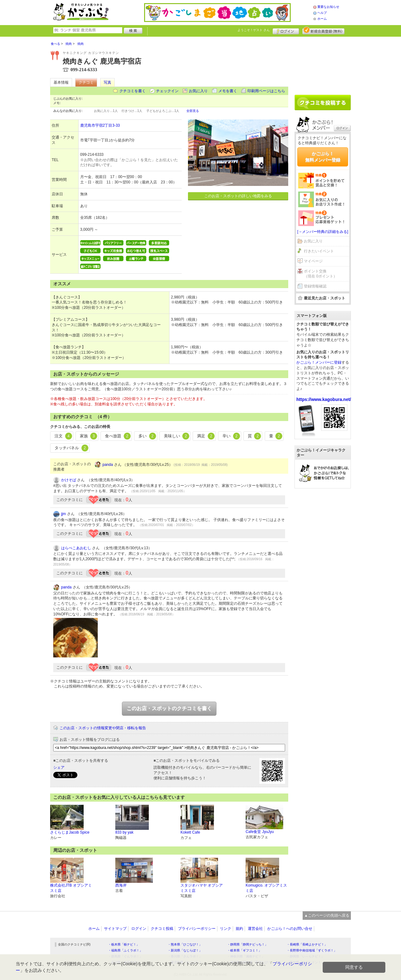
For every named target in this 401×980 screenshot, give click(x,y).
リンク (226, 929)
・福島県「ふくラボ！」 (125, 950)
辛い (231, 436)
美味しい (177, 436)
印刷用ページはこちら (266, 91)
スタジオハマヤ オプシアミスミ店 (202, 888)
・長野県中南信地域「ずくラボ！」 (312, 950)
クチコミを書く (133, 91)
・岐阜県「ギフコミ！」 (244, 950)
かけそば (69, 480)
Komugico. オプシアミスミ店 (266, 888)
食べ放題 (118, 436)
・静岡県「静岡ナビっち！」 (247, 944)
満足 (206, 436)
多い (147, 436)
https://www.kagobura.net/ (324, 399)
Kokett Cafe (190, 832)
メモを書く (228, 91)
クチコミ (86, 82)
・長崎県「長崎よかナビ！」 (307, 944)
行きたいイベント (319, 251)
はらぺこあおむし (76, 548)
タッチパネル (71, 448)
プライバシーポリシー (197, 929)
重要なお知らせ (328, 7)
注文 (63, 436)
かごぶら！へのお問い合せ (290, 929)
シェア (59, 767)
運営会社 (255, 929)
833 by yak (124, 832)
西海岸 (121, 885)
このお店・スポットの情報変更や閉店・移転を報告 (103, 728)
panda (108, 465)
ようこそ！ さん (254, 30)
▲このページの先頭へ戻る (327, 915)
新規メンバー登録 (323, 30)
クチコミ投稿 (162, 929)
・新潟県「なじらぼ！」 (185, 950)
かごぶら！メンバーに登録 (319, 362)
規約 (239, 929)
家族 (89, 436)
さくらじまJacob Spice (70, 832)
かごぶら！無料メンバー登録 (323, 157)
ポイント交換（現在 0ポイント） (320, 274)
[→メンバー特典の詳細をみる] (323, 232)
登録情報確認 (315, 286)
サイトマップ (115, 929)
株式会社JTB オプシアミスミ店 (71, 888)
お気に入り (198, 91)
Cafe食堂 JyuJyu (260, 832)
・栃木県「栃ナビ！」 (124, 944)
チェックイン (167, 91)
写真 (107, 82)
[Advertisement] (323, 63)
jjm (63, 514)
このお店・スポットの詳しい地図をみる (238, 196)
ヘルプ (322, 13)
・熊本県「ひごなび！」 (185, 944)
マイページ (313, 261)
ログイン (286, 30)
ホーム (322, 19)
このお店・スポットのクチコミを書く (169, 708)
